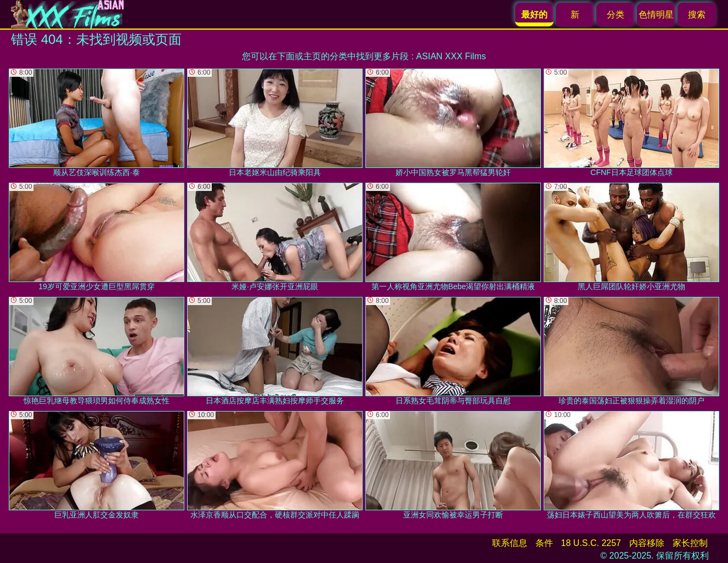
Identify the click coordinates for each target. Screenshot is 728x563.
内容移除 (647, 543)
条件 (544, 543)
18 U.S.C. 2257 (591, 543)
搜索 (697, 15)
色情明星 (656, 15)
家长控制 (690, 543)
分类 (616, 15)
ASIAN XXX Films (451, 56)
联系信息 (510, 543)
